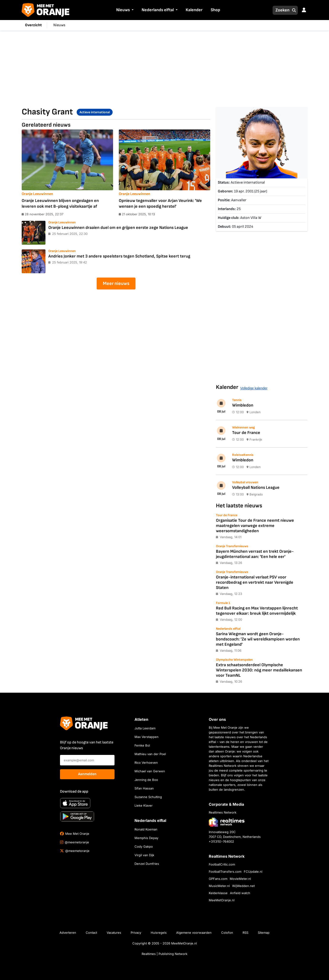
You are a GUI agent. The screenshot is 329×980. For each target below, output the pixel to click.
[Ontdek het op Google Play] (77, 816)
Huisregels (159, 933)
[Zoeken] (281, 10)
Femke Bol (142, 745)
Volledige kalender (254, 388)
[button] (132, 10)
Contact (91, 933)
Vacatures (114, 933)
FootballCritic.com (222, 864)
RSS (245, 933)
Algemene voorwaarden (194, 933)
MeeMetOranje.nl (222, 900)
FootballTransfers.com (225, 872)
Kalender (194, 10)
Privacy (136, 933)
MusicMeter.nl (219, 886)
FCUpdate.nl (253, 872)
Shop (215, 10)
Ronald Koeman (146, 829)
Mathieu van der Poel (150, 754)
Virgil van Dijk (144, 855)
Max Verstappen (147, 737)
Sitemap (264, 933)
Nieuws (123, 10)
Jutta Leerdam (145, 728)
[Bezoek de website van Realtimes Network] (227, 822)
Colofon (227, 933)
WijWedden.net (243, 886)
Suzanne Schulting (148, 797)
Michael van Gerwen (150, 771)
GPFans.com (218, 879)
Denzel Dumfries (147, 864)
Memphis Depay (146, 838)
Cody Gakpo (144, 846)
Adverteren (68, 933)
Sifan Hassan (144, 788)
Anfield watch (240, 893)
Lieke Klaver (144, 805)
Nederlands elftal (158, 10)
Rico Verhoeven (146, 763)
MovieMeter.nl (240, 879)
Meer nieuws (116, 284)
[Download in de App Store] (75, 803)
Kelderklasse (218, 893)
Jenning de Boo (146, 780)
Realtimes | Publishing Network (164, 954)
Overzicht (33, 25)
